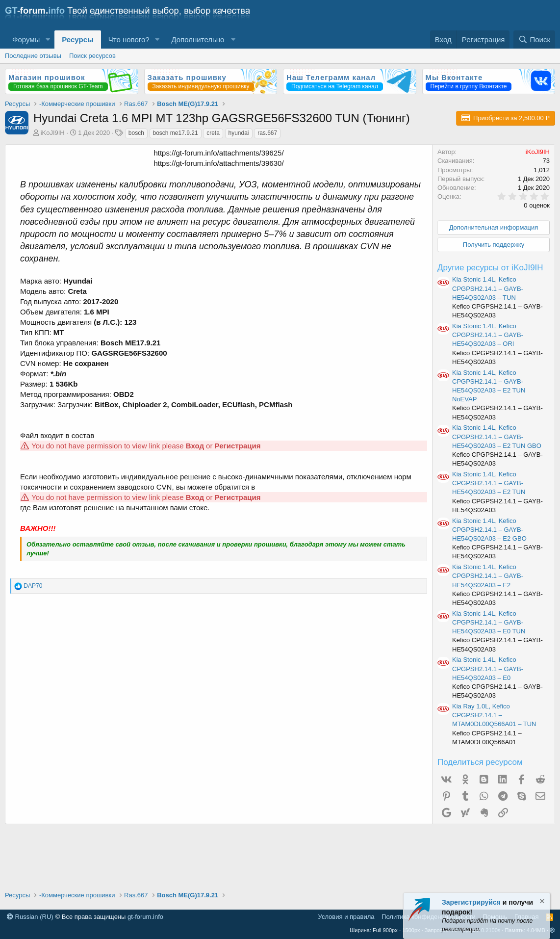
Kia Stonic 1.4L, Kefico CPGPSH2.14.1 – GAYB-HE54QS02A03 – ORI (488, 335)
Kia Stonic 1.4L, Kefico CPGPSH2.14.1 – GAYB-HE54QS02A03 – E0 (488, 668)
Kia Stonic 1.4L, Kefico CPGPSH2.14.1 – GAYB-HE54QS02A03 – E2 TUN (489, 483)
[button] (48, 39)
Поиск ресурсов (92, 56)
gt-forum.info (145, 917)
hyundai (239, 133)
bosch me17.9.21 (176, 133)
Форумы (26, 39)
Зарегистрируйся (471, 902)
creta (213, 133)
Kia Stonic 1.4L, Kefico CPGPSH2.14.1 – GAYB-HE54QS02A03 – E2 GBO (489, 530)
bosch (136, 133)
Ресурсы (78, 39)
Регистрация (238, 446)
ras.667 (267, 133)
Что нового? (129, 39)
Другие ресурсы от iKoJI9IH (490, 268)
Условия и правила (346, 917)
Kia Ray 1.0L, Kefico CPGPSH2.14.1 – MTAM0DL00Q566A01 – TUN (494, 715)
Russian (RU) (30, 917)
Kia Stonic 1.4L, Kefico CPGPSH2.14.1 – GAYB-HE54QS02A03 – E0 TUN (489, 622)
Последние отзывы (33, 56)
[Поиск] (534, 39)
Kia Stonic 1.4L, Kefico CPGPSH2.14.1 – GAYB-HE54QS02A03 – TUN (488, 288)
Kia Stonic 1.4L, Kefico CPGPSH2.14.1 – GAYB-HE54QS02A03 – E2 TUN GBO (497, 436)
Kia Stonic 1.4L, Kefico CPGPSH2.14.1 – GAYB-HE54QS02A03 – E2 (488, 576)
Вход (195, 446)
